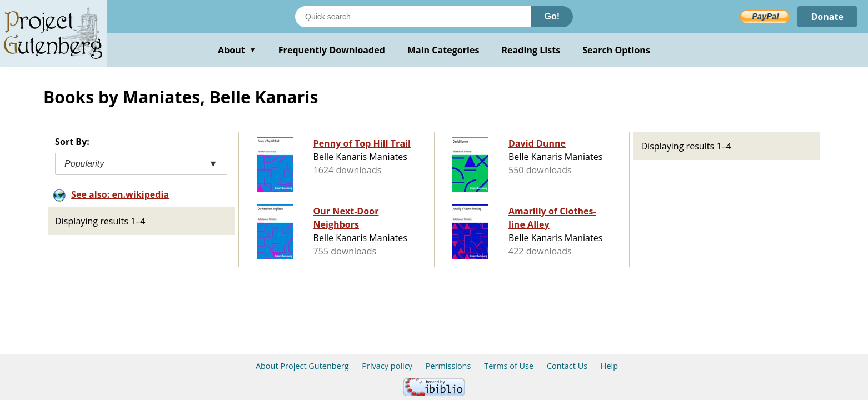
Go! (552, 16)
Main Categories (443, 50)
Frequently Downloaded (332, 50)
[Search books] (413, 17)
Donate (827, 17)
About (237, 50)
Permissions (448, 366)
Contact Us (567, 366)
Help (609, 366)
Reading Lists (531, 50)
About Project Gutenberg (302, 366)
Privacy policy (387, 366)
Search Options (616, 50)
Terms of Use (509, 366)
